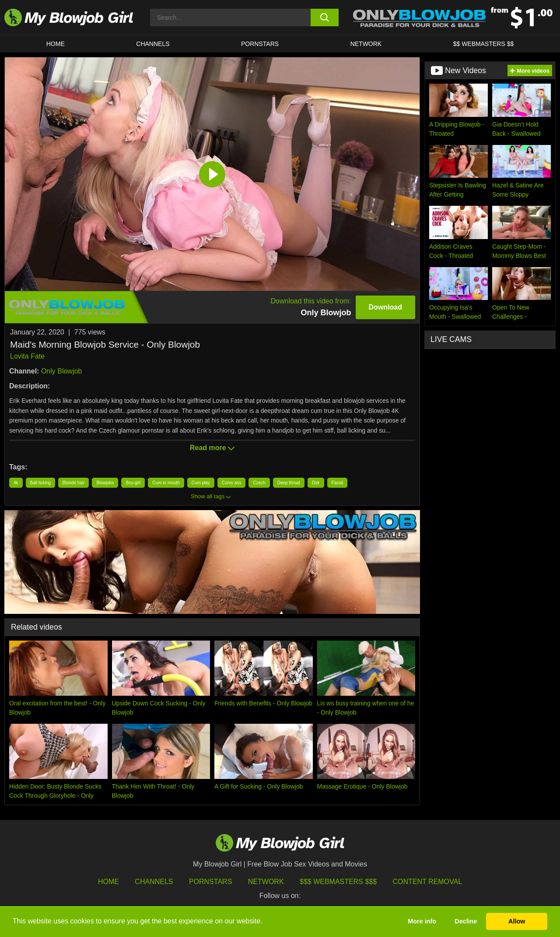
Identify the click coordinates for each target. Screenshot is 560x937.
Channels (154, 882)
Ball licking (40, 483)
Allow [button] (517, 921)
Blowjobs (105, 483)
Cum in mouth (166, 483)
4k (16, 483)
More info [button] (422, 921)
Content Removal (428, 882)
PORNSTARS (260, 44)
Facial (338, 483)
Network (366, 44)
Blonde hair (74, 483)
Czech (259, 483)
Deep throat (289, 483)
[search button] (325, 18)
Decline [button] (466, 921)
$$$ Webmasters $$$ (338, 882)
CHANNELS (153, 44)
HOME (56, 44)
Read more (212, 448)
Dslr (316, 483)
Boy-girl (133, 483)
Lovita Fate (27, 356)
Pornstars (210, 882)
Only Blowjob (61, 371)
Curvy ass (231, 483)
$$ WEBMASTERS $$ (484, 44)
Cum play (201, 483)
